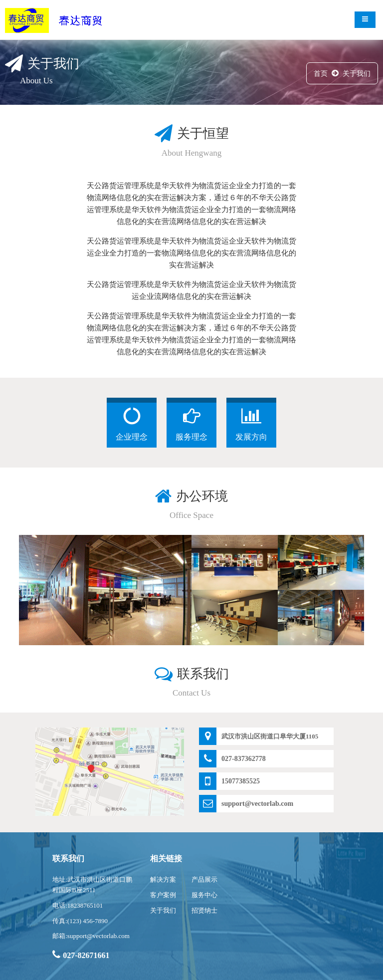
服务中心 (204, 895)
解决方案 (163, 879)
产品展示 (204, 879)
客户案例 (163, 895)
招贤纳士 (204, 910)
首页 (321, 74)
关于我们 (357, 74)
